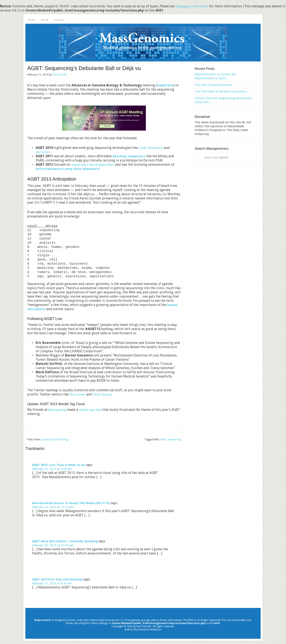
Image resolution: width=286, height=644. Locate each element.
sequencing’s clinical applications (96, 165)
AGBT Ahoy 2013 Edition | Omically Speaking (68, 542)
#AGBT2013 (166, 85)
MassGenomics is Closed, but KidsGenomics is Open (215, 76)
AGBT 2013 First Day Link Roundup (60, 581)
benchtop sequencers (130, 156)
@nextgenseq (58, 410)
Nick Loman (78, 394)
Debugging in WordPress (194, 6)
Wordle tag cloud (94, 410)
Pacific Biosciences (153, 148)
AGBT (163, 440)
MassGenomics (143, 43)
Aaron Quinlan (105, 394)
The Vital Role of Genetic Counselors (221, 91)
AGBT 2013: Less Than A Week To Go (61, 465)
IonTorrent (44, 152)
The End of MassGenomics (214, 85)
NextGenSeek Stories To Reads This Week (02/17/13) (75, 503)
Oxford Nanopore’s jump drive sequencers (74, 169)
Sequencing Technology (55, 440)
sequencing (174, 440)
